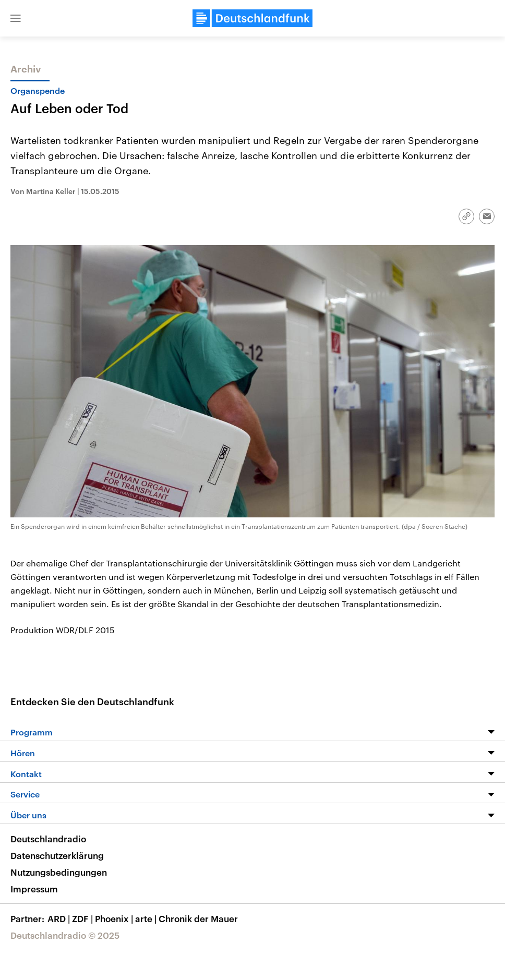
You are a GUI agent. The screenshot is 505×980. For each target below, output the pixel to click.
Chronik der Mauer (198, 918)
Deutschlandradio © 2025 (65, 935)
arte (147, 918)
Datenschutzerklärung (57, 855)
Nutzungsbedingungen (59, 872)
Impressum (34, 889)
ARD (60, 918)
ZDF (83, 918)
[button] (16, 18)
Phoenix (115, 918)
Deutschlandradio (48, 839)
